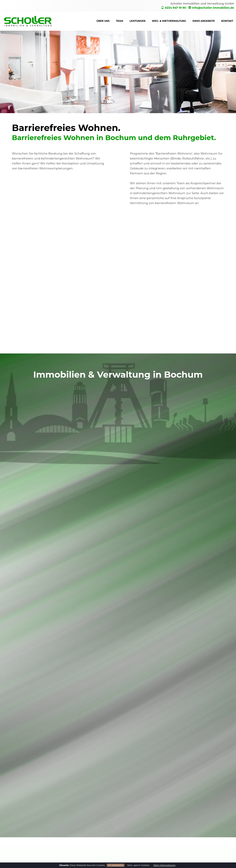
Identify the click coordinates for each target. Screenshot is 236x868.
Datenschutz (186, 838)
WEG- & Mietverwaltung (169, 21)
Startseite (184, 830)
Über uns (103, 21)
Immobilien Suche (131, 838)
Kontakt (227, 21)
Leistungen (138, 21)
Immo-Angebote (204, 21)
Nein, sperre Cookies (138, 865)
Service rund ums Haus (134, 822)
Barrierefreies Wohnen (134, 846)
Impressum (185, 846)
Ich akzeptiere (116, 865)
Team (119, 21)
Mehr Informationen (165, 865)
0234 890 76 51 (15, 835)
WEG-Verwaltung (130, 805)
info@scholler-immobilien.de (211, 8)
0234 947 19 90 (174, 8)
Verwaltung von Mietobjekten (139, 814)
